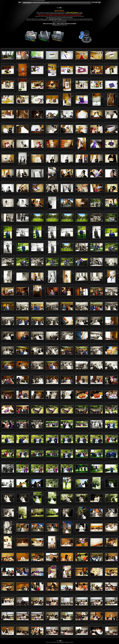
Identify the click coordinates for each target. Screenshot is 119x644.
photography (51, 20)
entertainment (44, 20)
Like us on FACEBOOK (59, 642)
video (55, 20)
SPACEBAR (27, 3)
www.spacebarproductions (55, 19)
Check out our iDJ (69, 642)
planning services (62, 20)
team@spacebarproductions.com (60, 25)
